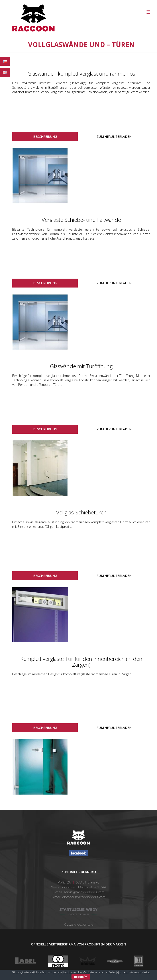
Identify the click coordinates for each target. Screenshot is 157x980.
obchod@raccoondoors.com (84, 897)
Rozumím (81, 977)
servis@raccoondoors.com (84, 892)
